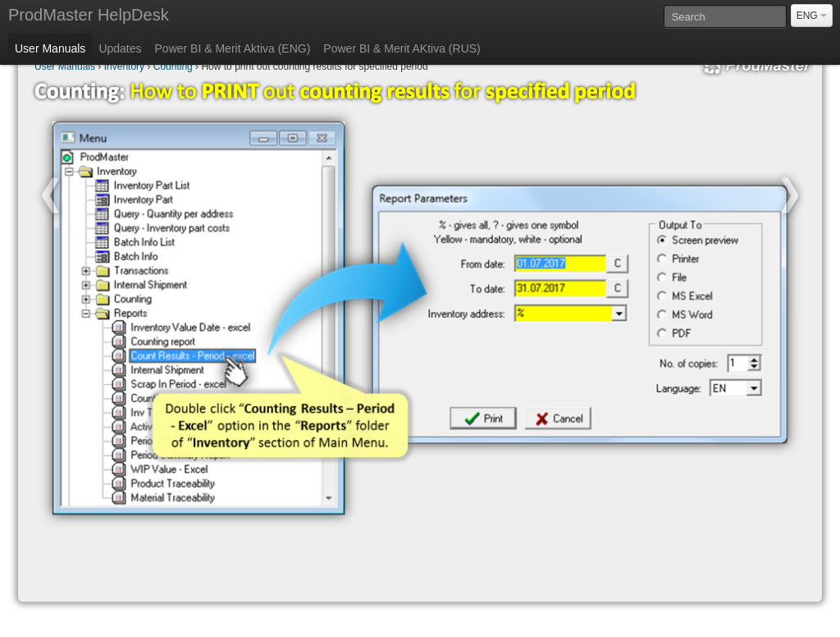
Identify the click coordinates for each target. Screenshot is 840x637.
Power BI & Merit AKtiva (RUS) (402, 48)
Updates (120, 48)
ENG (812, 16)
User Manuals (50, 48)
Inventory (124, 66)
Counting (173, 66)
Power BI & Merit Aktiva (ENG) (233, 48)
